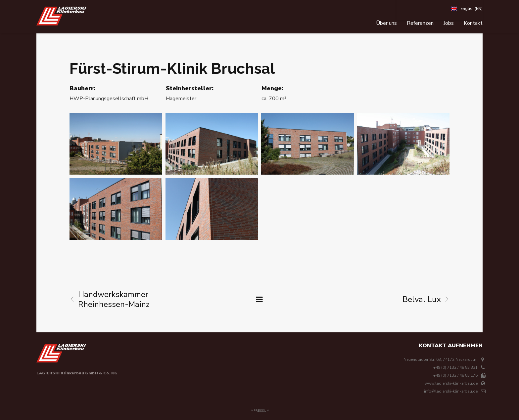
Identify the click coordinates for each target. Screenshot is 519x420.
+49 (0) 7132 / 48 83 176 (455, 375)
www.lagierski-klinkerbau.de (451, 383)
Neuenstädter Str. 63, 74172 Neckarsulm (441, 359)
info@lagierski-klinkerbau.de (451, 391)
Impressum (259, 411)
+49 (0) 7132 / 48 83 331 (455, 367)
